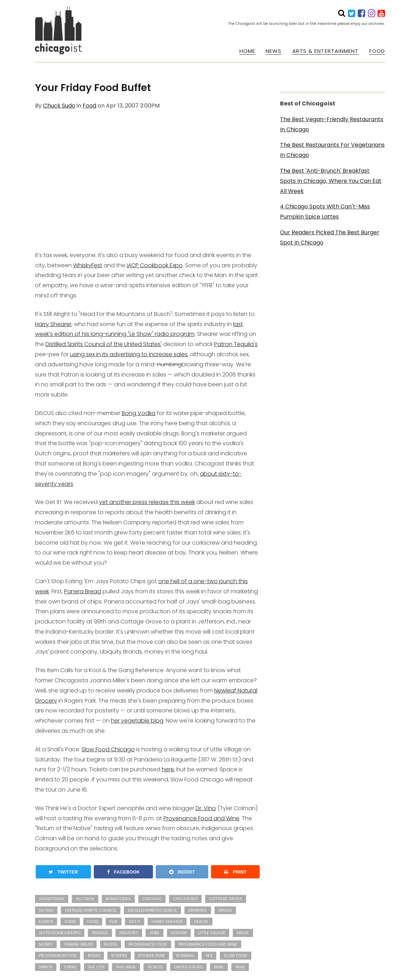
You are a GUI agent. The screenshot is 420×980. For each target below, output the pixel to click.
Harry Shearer (53, 324)
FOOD (377, 51)
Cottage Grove (226, 899)
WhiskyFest (88, 265)
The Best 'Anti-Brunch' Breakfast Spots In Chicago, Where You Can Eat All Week (331, 181)
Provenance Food (148, 944)
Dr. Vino (206, 808)
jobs (154, 933)
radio (94, 955)
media (243, 933)
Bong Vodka (139, 413)
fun (113, 922)
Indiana (100, 933)
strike (70, 967)
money (46, 944)
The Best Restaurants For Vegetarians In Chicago (332, 150)
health (201, 922)
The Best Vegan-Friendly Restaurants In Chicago (332, 124)
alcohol (85, 899)
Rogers (119, 955)
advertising (52, 899)
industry (129, 933)
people (111, 944)
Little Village (212, 933)
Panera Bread (83, 591)
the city (96, 967)
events (46, 922)
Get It (135, 922)
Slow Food (235, 955)
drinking (198, 910)
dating (46, 910)
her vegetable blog (137, 721)
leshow (179, 933)
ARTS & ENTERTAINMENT (325, 51)
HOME (247, 51)
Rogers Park (152, 955)
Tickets (155, 967)
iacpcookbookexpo (60, 933)
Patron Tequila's (236, 344)
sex (209, 955)
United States (188, 967)
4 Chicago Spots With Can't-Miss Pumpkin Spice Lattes (325, 212)
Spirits (46, 967)
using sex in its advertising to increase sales (129, 354)
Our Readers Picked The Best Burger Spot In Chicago (330, 237)
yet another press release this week (147, 502)
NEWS (274, 51)
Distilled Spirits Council (91, 910)
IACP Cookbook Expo (155, 265)
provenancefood (58, 955)
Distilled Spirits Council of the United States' (104, 344)
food (93, 922)
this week (126, 967)
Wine (240, 967)
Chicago (152, 899)
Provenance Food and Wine (201, 818)
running (185, 955)
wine (219, 967)
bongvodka (118, 899)
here (168, 769)
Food (89, 106)
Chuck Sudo (59, 106)
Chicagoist (185, 899)
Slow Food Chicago (108, 749)
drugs (225, 910)
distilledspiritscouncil (152, 910)
